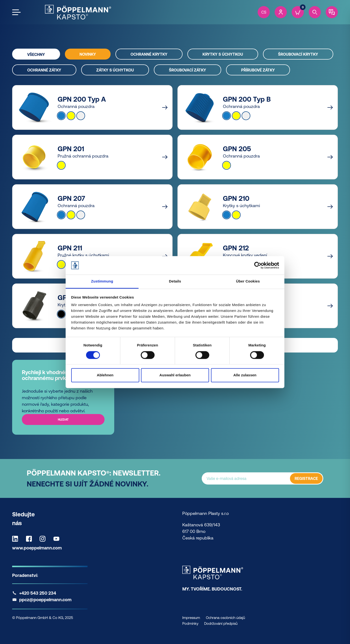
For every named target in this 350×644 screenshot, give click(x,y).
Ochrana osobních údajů (225, 618)
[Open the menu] (16, 12)
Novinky (88, 54)
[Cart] (298, 12)
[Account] (281, 12)
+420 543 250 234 (38, 593)
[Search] (315, 12)
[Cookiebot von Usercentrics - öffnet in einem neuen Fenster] (258, 265)
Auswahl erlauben (175, 375)
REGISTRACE (306, 478)
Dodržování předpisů (221, 623)
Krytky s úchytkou (223, 54)
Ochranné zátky (44, 70)
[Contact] (332, 12)
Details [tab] (175, 281)
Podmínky (190, 623)
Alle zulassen (245, 375)
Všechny (36, 54)
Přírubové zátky (258, 70)
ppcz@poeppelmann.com (45, 600)
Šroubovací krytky (298, 54)
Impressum (191, 618)
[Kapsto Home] (78, 12)
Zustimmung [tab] (102, 281)
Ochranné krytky (149, 54)
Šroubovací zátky (188, 70)
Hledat (63, 420)
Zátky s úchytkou (115, 70)
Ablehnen (105, 375)
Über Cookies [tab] (248, 281)
